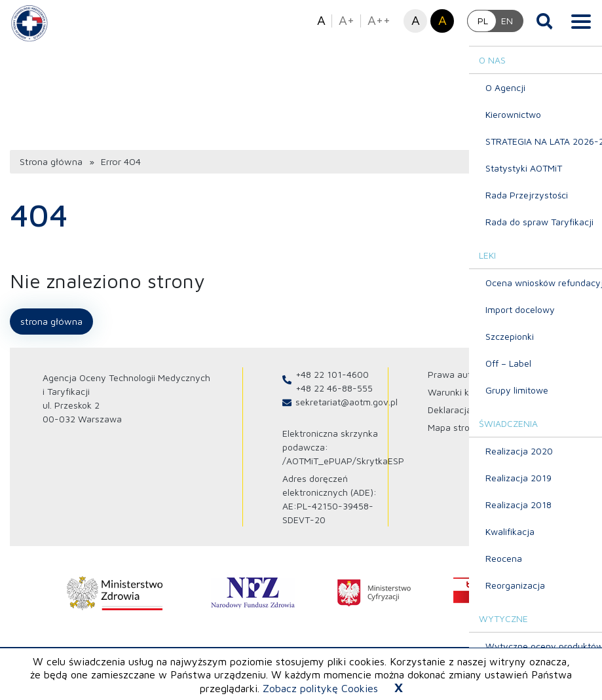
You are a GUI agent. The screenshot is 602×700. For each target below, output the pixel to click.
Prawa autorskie (462, 368)
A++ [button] (379, 20)
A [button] (321, 20)
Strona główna (50, 156)
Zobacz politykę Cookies (320, 688)
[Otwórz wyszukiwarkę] (545, 21)
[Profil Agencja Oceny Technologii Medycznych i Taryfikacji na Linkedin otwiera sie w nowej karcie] (563, 387)
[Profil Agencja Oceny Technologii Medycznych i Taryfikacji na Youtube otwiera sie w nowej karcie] (584, 387)
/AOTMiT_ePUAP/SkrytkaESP (343, 454)
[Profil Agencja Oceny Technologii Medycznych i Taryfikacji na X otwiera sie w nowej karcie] (542, 387)
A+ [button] (347, 20)
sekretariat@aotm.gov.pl (347, 395)
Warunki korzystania (470, 385)
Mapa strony (454, 421)
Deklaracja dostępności (476, 403)
